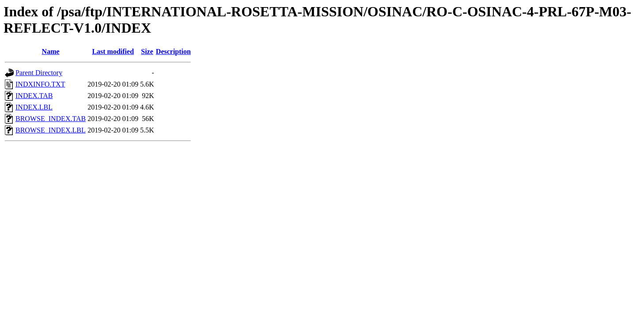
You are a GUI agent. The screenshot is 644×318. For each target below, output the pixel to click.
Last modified (113, 51)
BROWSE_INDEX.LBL (51, 130)
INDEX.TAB (34, 96)
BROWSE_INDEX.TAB (51, 119)
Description (173, 51)
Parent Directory (39, 73)
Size (147, 51)
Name (51, 51)
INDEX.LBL (34, 107)
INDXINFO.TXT (40, 84)
